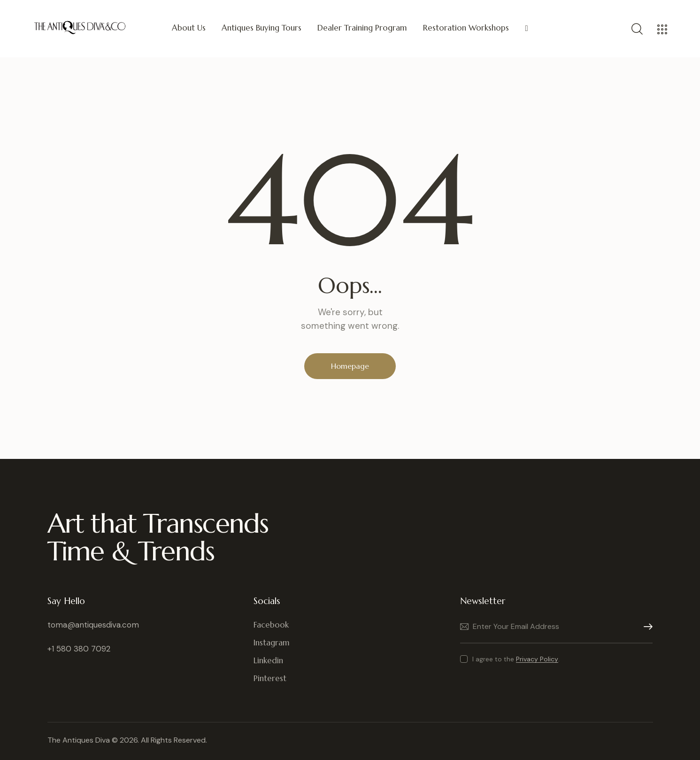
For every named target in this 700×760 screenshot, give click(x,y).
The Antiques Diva (79, 740)
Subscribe (646, 627)
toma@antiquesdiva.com (93, 625)
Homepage (350, 366)
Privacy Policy (537, 659)
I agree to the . (516, 659)
